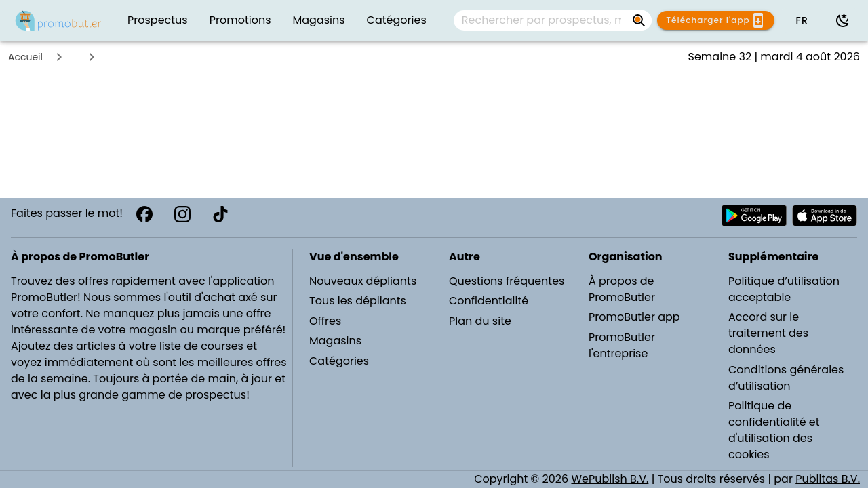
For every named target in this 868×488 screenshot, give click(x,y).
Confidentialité (489, 301)
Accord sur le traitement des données (768, 333)
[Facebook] (144, 214)
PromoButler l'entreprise (622, 345)
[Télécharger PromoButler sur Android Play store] (754, 216)
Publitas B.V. (828, 479)
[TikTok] (220, 214)
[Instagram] (182, 214)
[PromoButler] (58, 20)
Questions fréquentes (507, 281)
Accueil (25, 57)
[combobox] (553, 20)
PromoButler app (634, 317)
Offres (325, 321)
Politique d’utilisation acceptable (784, 289)
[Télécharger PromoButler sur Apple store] (825, 216)
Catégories (339, 361)
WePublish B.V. (610, 479)
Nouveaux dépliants (363, 281)
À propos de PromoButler (622, 289)
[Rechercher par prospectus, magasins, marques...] (542, 20)
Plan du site (480, 321)
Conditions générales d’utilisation (786, 378)
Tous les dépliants (358, 301)
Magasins (335, 341)
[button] (802, 20)
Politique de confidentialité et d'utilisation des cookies (774, 430)
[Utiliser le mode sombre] (843, 20)
